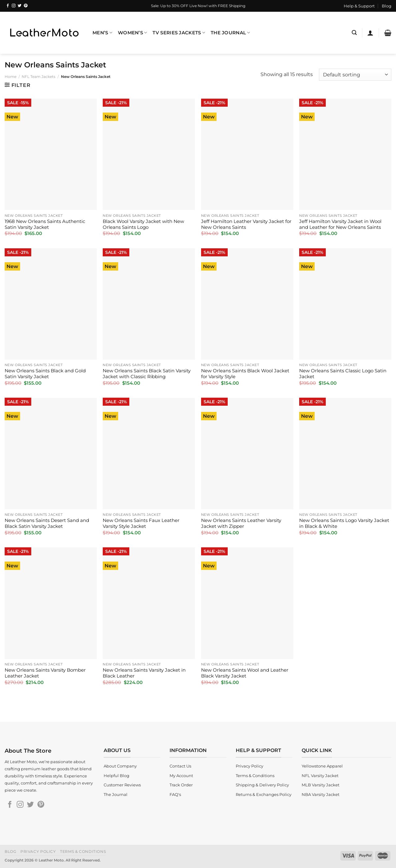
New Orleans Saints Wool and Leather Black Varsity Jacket (245, 673)
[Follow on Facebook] (8, 6)
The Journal (230, 33)
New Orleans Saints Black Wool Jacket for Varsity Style (245, 374)
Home (11, 77)
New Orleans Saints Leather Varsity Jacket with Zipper (241, 523)
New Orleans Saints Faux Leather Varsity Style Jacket (141, 523)
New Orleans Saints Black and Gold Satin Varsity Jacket (45, 374)
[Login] (370, 33)
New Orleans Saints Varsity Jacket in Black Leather (144, 673)
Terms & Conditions (83, 851)
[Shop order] (355, 75)
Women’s (133, 33)
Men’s (102, 33)
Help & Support (359, 6)
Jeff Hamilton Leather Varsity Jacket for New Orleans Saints (246, 224)
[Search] (354, 33)
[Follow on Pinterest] (26, 6)
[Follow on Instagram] (14, 6)
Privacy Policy (38, 851)
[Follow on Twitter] (19, 6)
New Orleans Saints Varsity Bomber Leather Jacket (45, 673)
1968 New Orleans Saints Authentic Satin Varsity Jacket (45, 224)
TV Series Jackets (179, 33)
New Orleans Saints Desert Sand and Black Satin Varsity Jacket (47, 523)
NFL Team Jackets (39, 77)
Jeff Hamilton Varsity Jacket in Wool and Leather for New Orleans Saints (340, 224)
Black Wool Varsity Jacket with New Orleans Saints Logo (143, 224)
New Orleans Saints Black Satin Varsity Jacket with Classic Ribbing (147, 374)
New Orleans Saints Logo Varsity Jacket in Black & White (344, 523)
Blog (387, 6)
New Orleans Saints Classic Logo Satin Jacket (343, 374)
